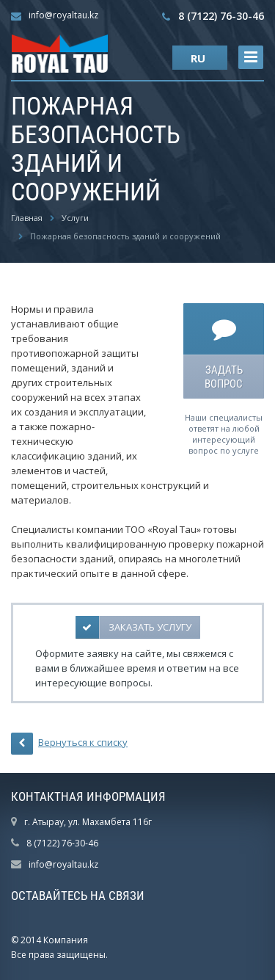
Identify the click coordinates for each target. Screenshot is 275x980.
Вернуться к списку (69, 744)
